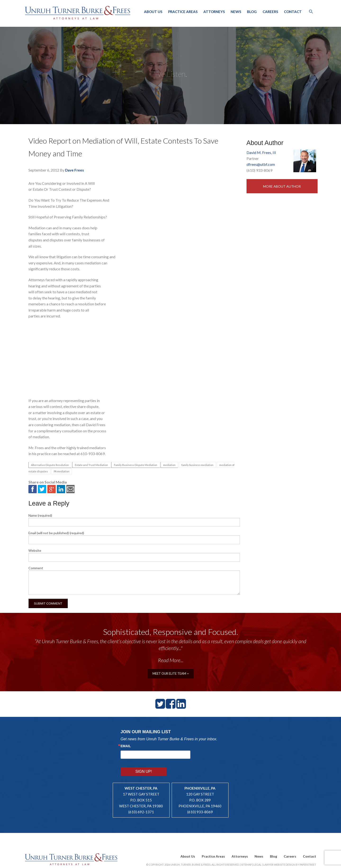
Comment (36, 568)
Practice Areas (183, 12)
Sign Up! (206, 754)
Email (126, 746)
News (236, 12)
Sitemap (246, 851)
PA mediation (62, 471)
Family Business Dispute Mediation (136, 465)
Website (35, 550)
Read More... (171, 660)
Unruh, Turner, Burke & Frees (78, 13)
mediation (169, 465)
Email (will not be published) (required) (56, 533)
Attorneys (214, 12)
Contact (293, 12)
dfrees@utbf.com (261, 164)
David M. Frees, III (261, 152)
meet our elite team (171, 673)
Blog (252, 12)
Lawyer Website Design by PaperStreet (290, 851)
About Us (153, 12)
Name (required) (40, 515)
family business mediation (197, 465)
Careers (270, 12)
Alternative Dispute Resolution (50, 465)
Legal (257, 851)
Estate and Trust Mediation (91, 465)
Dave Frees (74, 170)
